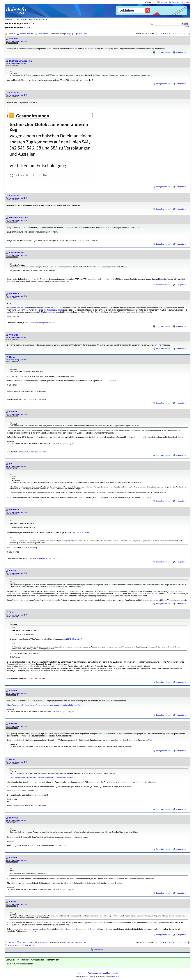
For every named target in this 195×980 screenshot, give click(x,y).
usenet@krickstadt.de (46, 323)
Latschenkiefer (16, 253)
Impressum (82, 973)
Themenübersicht (26, 34)
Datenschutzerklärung (97, 973)
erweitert (186, 26)
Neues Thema (43, 34)
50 (71, 34)
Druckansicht (98, 950)
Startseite (9, 19)
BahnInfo (116, 976)
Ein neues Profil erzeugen (181, 2)
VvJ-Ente (14, 335)
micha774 (14, 92)
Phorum (86, 976)
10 (179, 34)
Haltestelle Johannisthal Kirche (50, 310)
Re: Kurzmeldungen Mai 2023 (17, 41)
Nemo (12, 357)
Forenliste (11, 34)
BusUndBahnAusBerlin (20, 61)
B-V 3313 (26, 27)
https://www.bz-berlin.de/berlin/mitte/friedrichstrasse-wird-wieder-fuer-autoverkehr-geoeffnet (44, 705)
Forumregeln (112, 973)
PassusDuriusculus (19, 218)
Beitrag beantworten (163, 52)
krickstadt (14, 293)
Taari (12, 612)
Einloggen (163, 2)
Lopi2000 (14, 570)
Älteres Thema (30, 945)
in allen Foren (82, 34)
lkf (11, 464)
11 (182, 34)
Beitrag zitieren (181, 52)
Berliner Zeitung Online (19, 308)
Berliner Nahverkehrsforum (24, 19)
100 (74, 34)
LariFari (13, 412)
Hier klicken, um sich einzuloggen (19, 964)
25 (68, 34)
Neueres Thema (14, 945)
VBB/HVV (14, 39)
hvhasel (13, 724)
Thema (38, 19)
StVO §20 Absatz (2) (80, 532)
